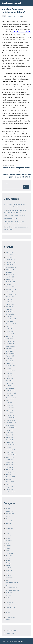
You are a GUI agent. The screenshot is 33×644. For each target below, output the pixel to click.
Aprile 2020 (10, 410)
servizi (8, 585)
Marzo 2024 (10, 309)
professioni (10, 578)
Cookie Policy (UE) (11, 631)
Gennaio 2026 (10, 257)
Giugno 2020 (10, 405)
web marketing (11, 617)
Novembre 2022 (11, 348)
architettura (10, 511)
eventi (8, 543)
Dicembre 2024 (11, 287)
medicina (9, 570)
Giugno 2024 (10, 302)
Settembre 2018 (11, 455)
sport (8, 597)
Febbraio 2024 (10, 311)
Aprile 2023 (10, 336)
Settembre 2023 (11, 324)
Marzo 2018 (9, 469)
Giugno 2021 (10, 376)
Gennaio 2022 (10, 368)
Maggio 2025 (10, 277)
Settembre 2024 (11, 294)
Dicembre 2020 (11, 390)
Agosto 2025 (10, 269)
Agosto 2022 (10, 356)
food (7, 550)
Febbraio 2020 (10, 415)
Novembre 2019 (11, 423)
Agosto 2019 (10, 430)
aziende (8, 523)
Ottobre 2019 (10, 425)
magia (8, 565)
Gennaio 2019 (10, 447)
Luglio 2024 (10, 299)
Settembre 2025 (11, 267)
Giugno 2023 (10, 331)
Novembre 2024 (11, 289)
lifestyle (8, 563)
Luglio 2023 (10, 329)
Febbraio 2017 (10, 492)
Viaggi (8, 612)
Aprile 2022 (10, 361)
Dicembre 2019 (11, 420)
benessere (9, 528)
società (8, 595)
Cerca (6, 183)
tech (7, 600)
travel (8, 605)
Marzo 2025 (9, 279)
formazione (9, 553)
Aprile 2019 (9, 440)
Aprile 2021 (9, 381)
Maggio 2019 (10, 437)
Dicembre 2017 (11, 477)
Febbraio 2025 (10, 282)
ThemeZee (20, 641)
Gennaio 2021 (10, 388)
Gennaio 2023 (10, 344)
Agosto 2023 (10, 326)
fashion (8, 546)
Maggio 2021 (10, 378)
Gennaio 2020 (10, 418)
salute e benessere (12, 583)
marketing (9, 568)
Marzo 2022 (10, 363)
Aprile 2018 (9, 467)
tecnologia (9, 602)
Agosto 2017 (10, 484)
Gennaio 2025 (10, 284)
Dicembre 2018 (11, 450)
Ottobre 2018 (10, 452)
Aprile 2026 (10, 252)
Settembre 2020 (11, 398)
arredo (8, 516)
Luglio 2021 (10, 373)
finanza (8, 548)
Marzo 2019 (9, 442)
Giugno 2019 (10, 435)
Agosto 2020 (10, 400)
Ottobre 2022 (10, 351)
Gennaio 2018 (10, 474)
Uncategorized (11, 610)
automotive (10, 521)
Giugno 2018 (10, 462)
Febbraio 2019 (10, 445)
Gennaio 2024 (10, 314)
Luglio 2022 (10, 358)
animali (8, 509)
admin (20, 16)
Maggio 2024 (10, 304)
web (7, 615)
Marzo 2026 (9, 255)
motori (8, 573)
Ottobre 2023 (10, 321)
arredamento (10, 513)
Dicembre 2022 (11, 346)
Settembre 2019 (11, 427)
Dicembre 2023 (11, 316)
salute (8, 580)
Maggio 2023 (10, 334)
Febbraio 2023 (10, 341)
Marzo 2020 (10, 413)
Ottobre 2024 (10, 292)
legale (8, 560)
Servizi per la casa (11, 588)
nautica (8, 575)
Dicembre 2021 (11, 371)
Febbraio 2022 (10, 366)
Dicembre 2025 (11, 260)
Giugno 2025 (10, 274)
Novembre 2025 (11, 262)
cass (7, 533)
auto (7, 518)
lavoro (8, 558)
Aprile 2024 (10, 307)
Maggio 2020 (10, 408)
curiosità (9, 536)
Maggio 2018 (10, 465)
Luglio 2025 (10, 272)
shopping (9, 592)
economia (9, 541)
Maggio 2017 (10, 489)
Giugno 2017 (10, 487)
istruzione (9, 555)
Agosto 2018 (10, 457)
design (8, 538)
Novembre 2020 (11, 393)
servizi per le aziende (12, 590)
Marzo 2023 (9, 339)
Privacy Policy (10, 633)
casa (4, 16)
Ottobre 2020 (10, 395)
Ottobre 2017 (10, 482)
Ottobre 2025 (10, 265)
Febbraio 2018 (10, 472)
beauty (8, 526)
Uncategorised (11, 607)
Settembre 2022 (11, 353)
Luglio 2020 (10, 403)
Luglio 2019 (9, 432)
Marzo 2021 (9, 383)
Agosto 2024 (10, 297)
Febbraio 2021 (10, 386)
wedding (9, 620)
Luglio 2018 (9, 460)
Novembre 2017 (11, 479)
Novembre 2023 (11, 319)
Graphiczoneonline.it (11, 3)
